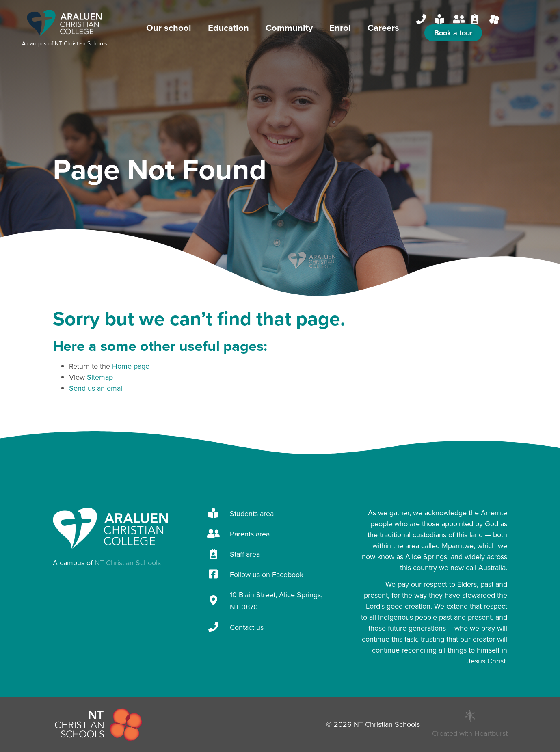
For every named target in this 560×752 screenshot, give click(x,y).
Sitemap (100, 377)
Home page (131, 366)
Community (291, 28)
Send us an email (96, 388)
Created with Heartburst (470, 733)
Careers (383, 28)
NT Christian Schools (81, 44)
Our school (171, 28)
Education (230, 28)
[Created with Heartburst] (470, 716)
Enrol (342, 28)
